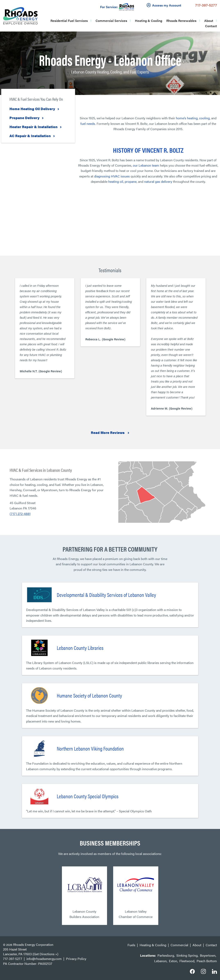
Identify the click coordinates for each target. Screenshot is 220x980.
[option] (45, 328)
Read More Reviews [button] (108, 432)
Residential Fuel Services (69, 21)
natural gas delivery (158, 181)
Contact (211, 26)
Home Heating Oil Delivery (32, 109)
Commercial (179, 945)
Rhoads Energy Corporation (33, 944)
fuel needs (88, 124)
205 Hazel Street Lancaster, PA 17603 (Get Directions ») (31, 952)
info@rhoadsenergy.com (44, 959)
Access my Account (165, 5)
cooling (204, 118)
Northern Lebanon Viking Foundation (90, 748)
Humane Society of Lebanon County (89, 695)
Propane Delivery (25, 118)
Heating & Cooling (149, 21)
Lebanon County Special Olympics (88, 796)
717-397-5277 (206, 5)
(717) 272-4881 (20, 514)
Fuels (131, 945)
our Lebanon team (146, 165)
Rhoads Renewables (181, 21)
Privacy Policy (76, 959)
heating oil (116, 181)
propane (131, 181)
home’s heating (187, 118)
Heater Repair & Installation (34, 127)
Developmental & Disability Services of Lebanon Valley (106, 595)
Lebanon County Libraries (80, 648)
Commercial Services (111, 21)
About (209, 21)
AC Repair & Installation (30, 136)
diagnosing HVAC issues (112, 176)
